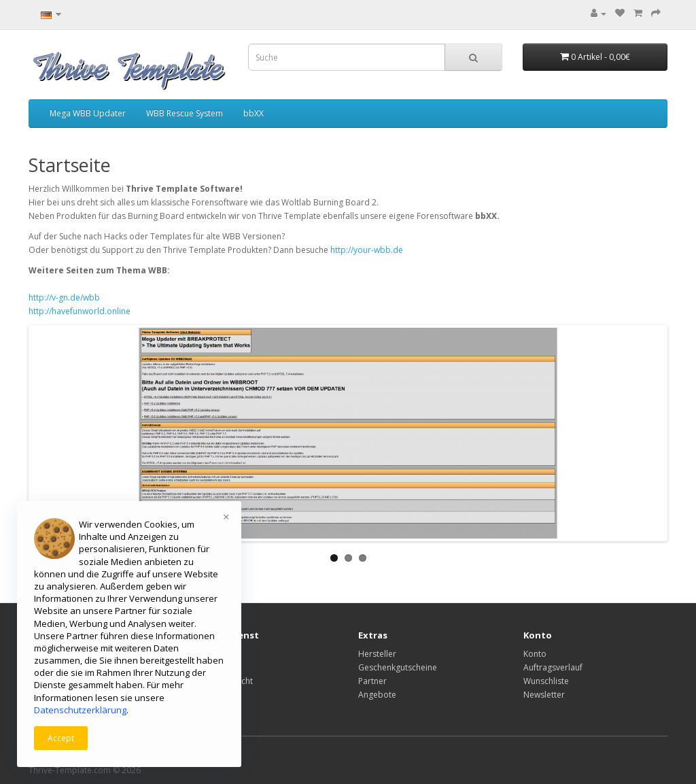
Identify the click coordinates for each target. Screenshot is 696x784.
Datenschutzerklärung (80, 710)
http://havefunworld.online (80, 311)
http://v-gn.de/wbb (64, 297)
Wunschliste (546, 681)
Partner (372, 681)
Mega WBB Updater (88, 113)
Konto (535, 654)
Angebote (377, 695)
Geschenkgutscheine (398, 667)
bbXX (254, 113)
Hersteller (377, 654)
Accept (61, 738)
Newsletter (544, 695)
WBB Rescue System (185, 113)
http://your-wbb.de (367, 250)
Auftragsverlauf (553, 667)
